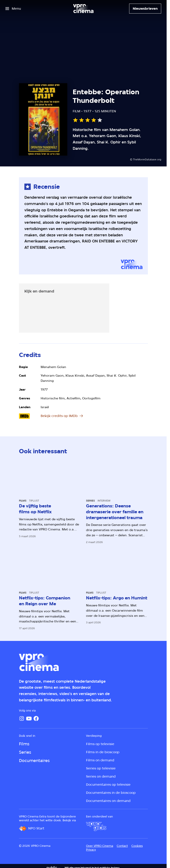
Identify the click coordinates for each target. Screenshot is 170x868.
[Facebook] (36, 718)
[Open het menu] (13, 9)
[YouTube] (29, 718)
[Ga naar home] (83, 9)
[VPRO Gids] (96, 827)
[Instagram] (22, 718)
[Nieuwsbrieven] (145, 9)
